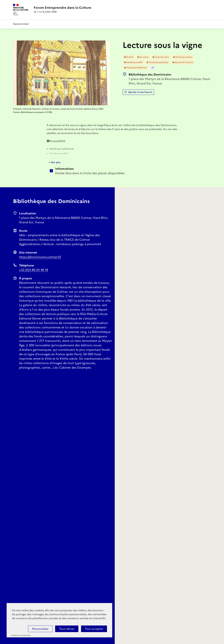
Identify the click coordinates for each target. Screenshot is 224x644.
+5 (152, 68)
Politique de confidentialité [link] (21, 635)
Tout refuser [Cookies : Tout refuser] (67, 629)
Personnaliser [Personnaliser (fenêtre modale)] (40, 629)
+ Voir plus (55, 162)
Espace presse (21, 24)
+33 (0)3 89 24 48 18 (34, 270)
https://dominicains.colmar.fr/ (40, 257)
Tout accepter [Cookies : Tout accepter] (94, 629)
